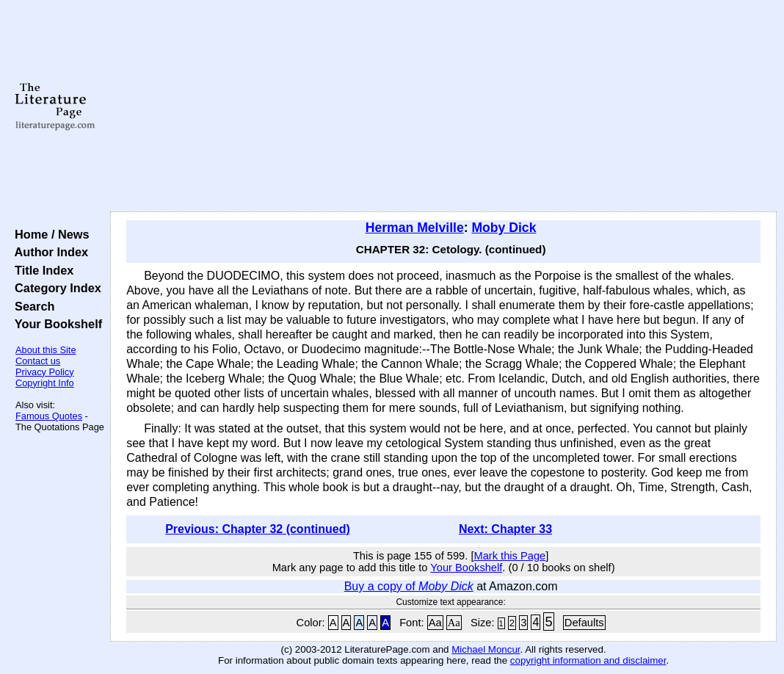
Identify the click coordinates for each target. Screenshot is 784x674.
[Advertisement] (443, 106)
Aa (435, 623)
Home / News (49, 234)
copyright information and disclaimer (588, 660)
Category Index (55, 288)
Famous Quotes (49, 416)
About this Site (46, 350)
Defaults (584, 623)
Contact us (38, 361)
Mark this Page (509, 556)
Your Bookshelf (55, 324)
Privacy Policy (45, 372)
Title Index (41, 270)
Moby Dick (504, 228)
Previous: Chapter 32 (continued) (258, 529)
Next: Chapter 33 (505, 529)
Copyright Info (45, 383)
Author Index (48, 252)
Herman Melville (415, 228)
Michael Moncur (486, 649)
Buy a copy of (409, 586)
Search (31, 306)
